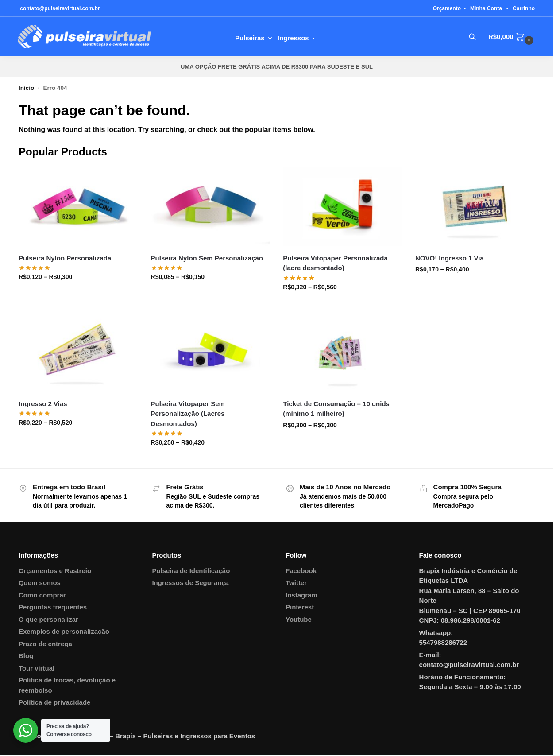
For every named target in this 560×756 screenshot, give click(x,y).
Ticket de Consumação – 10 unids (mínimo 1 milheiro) (336, 409)
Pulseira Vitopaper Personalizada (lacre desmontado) (335, 263)
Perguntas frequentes (53, 607)
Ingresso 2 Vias (43, 404)
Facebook (301, 571)
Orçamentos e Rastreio (55, 571)
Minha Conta (486, 8)
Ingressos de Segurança (190, 583)
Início (26, 88)
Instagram (301, 595)
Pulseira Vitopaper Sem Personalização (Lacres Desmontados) (188, 414)
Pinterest (300, 607)
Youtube (299, 619)
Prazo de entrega (45, 644)
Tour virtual (37, 668)
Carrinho (524, 8)
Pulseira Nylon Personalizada (65, 258)
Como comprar (42, 595)
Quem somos (40, 583)
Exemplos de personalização (64, 631)
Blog (26, 656)
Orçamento (447, 8)
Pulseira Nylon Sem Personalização (207, 258)
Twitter (296, 583)
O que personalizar (48, 619)
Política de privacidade (55, 702)
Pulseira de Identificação (191, 571)
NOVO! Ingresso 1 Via (450, 258)
